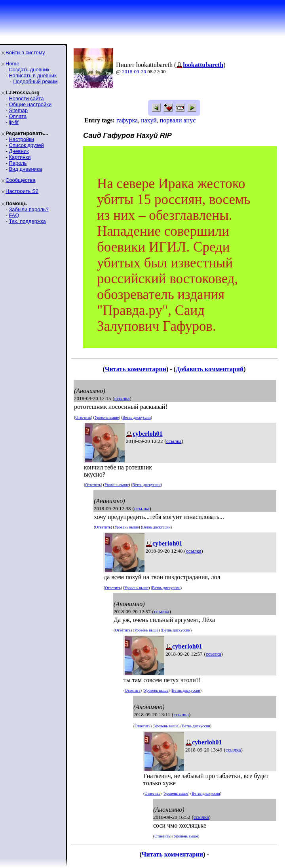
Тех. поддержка (27, 221)
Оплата (18, 116)
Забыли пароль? (28, 209)
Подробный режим (35, 81)
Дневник (19, 151)
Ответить (83, 417)
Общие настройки (30, 104)
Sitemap (18, 110)
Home (12, 64)
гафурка (127, 120)
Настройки (21, 139)
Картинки (20, 157)
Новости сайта (26, 98)
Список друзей (26, 145)
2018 (127, 72)
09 (137, 72)
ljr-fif (14, 122)
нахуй (149, 120)
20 (143, 72)
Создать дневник (29, 70)
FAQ (14, 215)
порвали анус (178, 120)
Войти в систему (25, 52)
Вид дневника (25, 169)
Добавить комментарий (210, 369)
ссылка (122, 398)
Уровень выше (107, 417)
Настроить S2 (22, 191)
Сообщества (21, 180)
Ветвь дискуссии (136, 417)
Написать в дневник (32, 75)
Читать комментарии (136, 369)
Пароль (18, 163)
